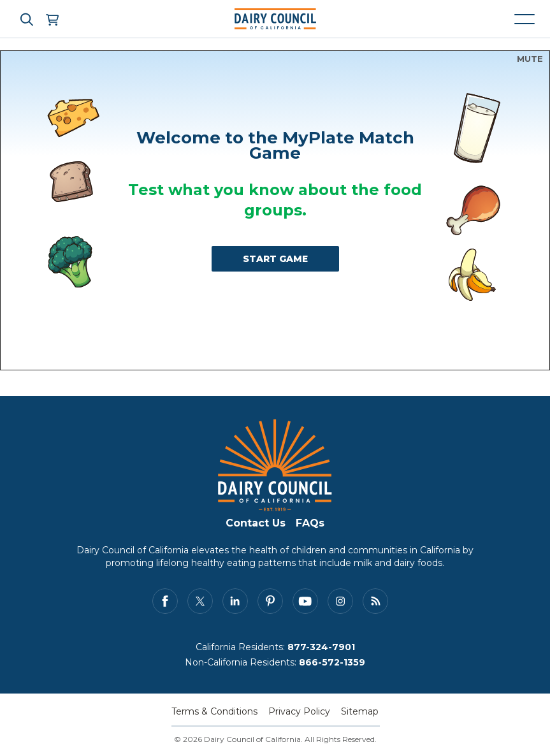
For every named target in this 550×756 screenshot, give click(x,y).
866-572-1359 (332, 662)
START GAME (275, 259)
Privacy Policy (299, 711)
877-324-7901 (321, 647)
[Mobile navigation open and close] (525, 19)
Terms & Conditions (214, 711)
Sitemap (360, 711)
